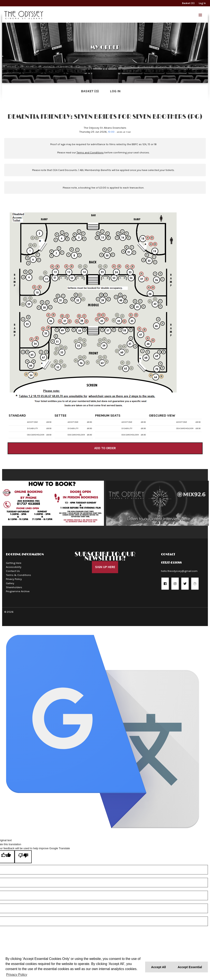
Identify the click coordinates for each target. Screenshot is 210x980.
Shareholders (14, 585)
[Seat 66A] (27, 362)
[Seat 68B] (148, 352)
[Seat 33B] (28, 317)
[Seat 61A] (131, 338)
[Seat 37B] (62, 316)
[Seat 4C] (62, 233)
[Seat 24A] (114, 266)
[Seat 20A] (101, 255)
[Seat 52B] (57, 349)
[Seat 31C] (63, 296)
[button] (200, 15)
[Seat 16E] (129, 238)
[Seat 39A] (98, 299)
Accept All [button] (158, 967)
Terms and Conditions (90, 152)
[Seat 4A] (56, 240)
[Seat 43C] (103, 315)
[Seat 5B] (75, 235)
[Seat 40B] (120, 295)
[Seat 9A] (23, 277)
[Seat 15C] (102, 231)
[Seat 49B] (67, 330)
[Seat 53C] (84, 340)
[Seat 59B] (100, 340)
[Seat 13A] (66, 266)
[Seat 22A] (143, 260)
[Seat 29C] (30, 298)
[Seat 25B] (132, 267)
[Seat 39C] (105, 295)
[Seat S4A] (120, 278)
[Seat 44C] (122, 316)
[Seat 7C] (59, 248)
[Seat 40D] (125, 301)
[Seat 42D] (160, 307)
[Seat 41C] (140, 301)
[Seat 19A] (151, 244)
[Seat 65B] (27, 352)
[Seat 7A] (52, 256)
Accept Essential (190, 967)
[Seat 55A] (53, 366)
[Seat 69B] (164, 352)
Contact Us (13, 569)
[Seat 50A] (74, 330)
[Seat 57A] (102, 330)
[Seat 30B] (42, 302)
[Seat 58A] (120, 330)
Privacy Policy (14, 577)
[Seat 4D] (66, 235)
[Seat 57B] (114, 330)
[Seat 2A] (33, 238)
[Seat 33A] (23, 319)
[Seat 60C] (124, 346)
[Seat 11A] (41, 278)
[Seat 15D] (108, 234)
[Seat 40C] (124, 297)
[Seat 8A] (68, 255)
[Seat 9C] (30, 272)
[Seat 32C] (80, 295)
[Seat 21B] (127, 247)
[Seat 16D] (127, 234)
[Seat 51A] (53, 341)
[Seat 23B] (105, 266)
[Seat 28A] (149, 288)
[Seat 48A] (148, 338)
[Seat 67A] (41, 352)
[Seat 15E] (109, 238)
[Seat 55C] (61, 362)
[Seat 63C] (128, 363)
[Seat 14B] (85, 266)
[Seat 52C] (61, 347)
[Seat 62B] (100, 357)
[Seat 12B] (57, 267)
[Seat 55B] (56, 362)
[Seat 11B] (45, 273)
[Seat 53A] (76, 341)
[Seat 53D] (84, 345)
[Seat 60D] (127, 351)
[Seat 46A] (158, 319)
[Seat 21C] (132, 247)
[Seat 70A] (160, 364)
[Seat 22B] (147, 255)
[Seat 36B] (53, 315)
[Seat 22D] (155, 262)
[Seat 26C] (162, 279)
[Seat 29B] (25, 299)
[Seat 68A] (142, 351)
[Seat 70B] (162, 368)
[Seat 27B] (147, 279)
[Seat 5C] (79, 231)
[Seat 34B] (37, 338)
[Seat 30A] (39, 308)
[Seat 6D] (39, 260)
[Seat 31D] (65, 301)
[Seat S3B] (108, 278)
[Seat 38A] (77, 321)
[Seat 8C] (77, 250)
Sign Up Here (105, 565)
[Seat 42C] (160, 301)
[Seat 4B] (57, 235)
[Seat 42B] (155, 299)
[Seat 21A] (123, 252)
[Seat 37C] (67, 316)
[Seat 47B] (145, 330)
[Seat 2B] (37, 238)
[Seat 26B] (160, 274)
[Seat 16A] (117, 238)
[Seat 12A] (52, 267)
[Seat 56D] (87, 363)
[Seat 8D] (79, 255)
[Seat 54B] (36, 374)
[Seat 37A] (60, 321)
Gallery (10, 581)
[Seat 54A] (26, 374)
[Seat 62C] (105, 357)
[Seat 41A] (132, 307)
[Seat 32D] (83, 299)
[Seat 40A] (116, 297)
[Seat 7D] (62, 253)
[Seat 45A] (131, 315)
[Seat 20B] (105, 250)
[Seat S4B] (124, 278)
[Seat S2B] (82, 278)
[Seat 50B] (84, 330)
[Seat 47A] (139, 329)
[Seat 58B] (131, 330)
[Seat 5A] (74, 239)
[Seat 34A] (31, 339)
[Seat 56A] (76, 361)
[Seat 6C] (38, 255)
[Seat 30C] (47, 302)
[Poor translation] (22, 855)
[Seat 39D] (109, 299)
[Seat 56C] (84, 357)
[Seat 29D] (35, 301)
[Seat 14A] (80, 266)
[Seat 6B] (27, 258)
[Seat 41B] (135, 301)
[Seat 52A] (56, 353)
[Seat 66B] (34, 362)
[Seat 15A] (97, 238)
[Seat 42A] (150, 301)
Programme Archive (18, 589)
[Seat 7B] (52, 252)
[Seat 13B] (72, 266)
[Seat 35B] (48, 328)
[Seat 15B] (98, 234)
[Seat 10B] (40, 287)
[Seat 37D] (70, 321)
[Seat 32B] (76, 295)
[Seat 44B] (117, 315)
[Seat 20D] (113, 255)
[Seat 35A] (43, 329)
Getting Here (14, 561)
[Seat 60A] (117, 351)
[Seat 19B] (155, 244)
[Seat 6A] (28, 263)
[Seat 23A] (100, 266)
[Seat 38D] (86, 321)
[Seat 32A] (73, 299)
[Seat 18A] (148, 238)
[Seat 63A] (120, 368)
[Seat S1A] (61, 278)
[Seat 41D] (143, 307)
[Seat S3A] (103, 278)
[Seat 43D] (106, 319)
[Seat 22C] (154, 257)
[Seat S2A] (78, 278)
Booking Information (25, 553)
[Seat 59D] (109, 341)
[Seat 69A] (159, 352)
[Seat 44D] (124, 321)
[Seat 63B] (122, 363)
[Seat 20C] (110, 249)
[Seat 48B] (153, 340)
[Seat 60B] (120, 347)
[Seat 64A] (151, 375)
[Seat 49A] (57, 330)
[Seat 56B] (80, 357)
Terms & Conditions (18, 573)
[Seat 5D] (83, 234)
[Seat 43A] (97, 319)
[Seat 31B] (58, 296)
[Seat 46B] (162, 323)
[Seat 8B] (72, 249)
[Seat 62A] (98, 362)
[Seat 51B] (56, 336)
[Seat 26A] (155, 274)
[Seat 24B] (119, 266)
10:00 (111, 132)
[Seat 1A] (30, 245)
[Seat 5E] (84, 239)
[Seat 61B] (135, 346)
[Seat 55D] (64, 366)
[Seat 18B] (152, 238)
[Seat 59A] (99, 345)
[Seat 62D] (106, 362)
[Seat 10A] (34, 287)
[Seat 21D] (134, 253)
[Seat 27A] (141, 274)
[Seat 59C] (104, 339)
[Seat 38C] (84, 316)
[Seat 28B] (153, 288)
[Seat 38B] (79, 316)
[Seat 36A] (48, 315)
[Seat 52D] (65, 348)
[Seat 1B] (35, 245)
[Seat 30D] (50, 307)
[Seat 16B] (118, 234)
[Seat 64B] (161, 376)
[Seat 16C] (122, 231)
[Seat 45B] (136, 315)
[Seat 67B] (46, 352)
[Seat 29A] (23, 304)
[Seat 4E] (67, 239)
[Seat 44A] (114, 320)
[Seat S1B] (65, 278)
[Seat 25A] (127, 267)
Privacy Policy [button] (17, 975)
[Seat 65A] (23, 352)
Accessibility (14, 565)
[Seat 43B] (99, 315)
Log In (202, 3)
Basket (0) (188, 3)
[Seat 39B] (101, 295)
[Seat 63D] (131, 368)
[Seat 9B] (25, 272)
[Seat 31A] (56, 300)
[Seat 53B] (80, 339)
